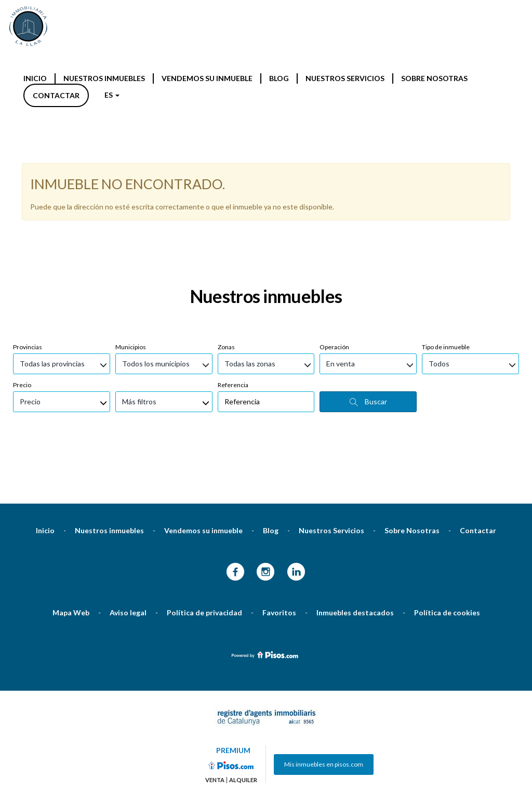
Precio (22, 261)
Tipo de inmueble (446, 223)
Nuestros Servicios (345, 78)
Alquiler (243, 656)
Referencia (233, 261)
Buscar (368, 278)
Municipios (131, 223)
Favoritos (279, 488)
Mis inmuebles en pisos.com (324, 640)
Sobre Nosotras (434, 78)
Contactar (56, 95)
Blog (279, 78)
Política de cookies (447, 488)
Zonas (226, 223)
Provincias (28, 223)
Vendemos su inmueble (207, 78)
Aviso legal (128, 488)
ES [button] (112, 95)
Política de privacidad (204, 488)
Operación (334, 223)
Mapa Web (71, 488)
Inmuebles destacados (355, 488)
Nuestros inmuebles (104, 78)
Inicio (35, 78)
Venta (215, 656)
